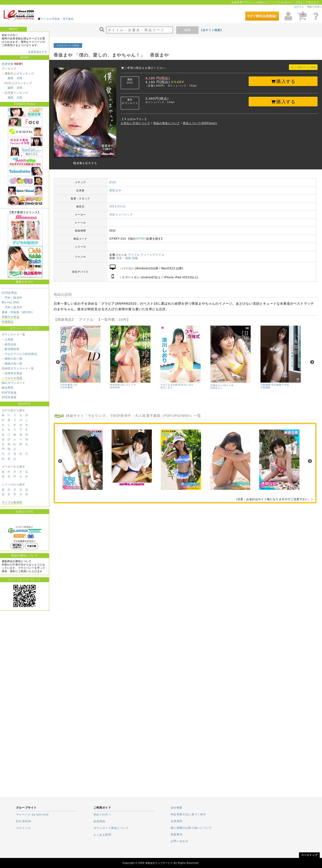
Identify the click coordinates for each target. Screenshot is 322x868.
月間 (19, 78)
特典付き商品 (11, 317)
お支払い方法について (136, 123)
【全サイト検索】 (212, 30)
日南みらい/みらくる (222, 382)
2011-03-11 (118, 203)
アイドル (134, 251)
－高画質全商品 (12, 373)
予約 (8, 298)
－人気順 (8, 339)
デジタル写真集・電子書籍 (57, 19)
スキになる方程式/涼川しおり (177, 382)
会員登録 (99, 821)
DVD (113, 179)
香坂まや (115, 187)
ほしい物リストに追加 (303, 67)
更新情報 (8, 64)
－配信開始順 (11, 349)
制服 (135, 255)
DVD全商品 (10, 293)
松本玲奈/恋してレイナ (123, 382)
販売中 (18, 298)
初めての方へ (315, 7)
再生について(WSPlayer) (200, 123)
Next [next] (312, 359)
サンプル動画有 (12, 502)
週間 (11, 78)
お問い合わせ (179, 841)
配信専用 (8, 388)
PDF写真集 (9, 393)
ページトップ (309, 855)
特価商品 (8, 322)
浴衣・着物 (124, 255)
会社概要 (177, 808)
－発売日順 (9, 344)
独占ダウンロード (14, 383)
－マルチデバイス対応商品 (19, 354)
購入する (283, 81)
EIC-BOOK (24, 821)
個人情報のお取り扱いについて (191, 828)
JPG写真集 (9, 397)
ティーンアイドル (153, 251)
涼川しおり (167, 384)
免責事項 (177, 834)
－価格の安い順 (12, 359)
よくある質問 (102, 835)
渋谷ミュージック (121, 211)
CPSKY (141, 235)
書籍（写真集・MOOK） (18, 312)
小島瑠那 (266, 384)
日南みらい (217, 384)
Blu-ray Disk (11, 302)
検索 (187, 30)
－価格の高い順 (12, 364)
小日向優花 (66, 384)
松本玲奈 (115, 384)
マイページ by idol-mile (32, 815)
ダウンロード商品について (111, 828)
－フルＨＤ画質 (12, 378)
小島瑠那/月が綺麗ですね (275, 382)
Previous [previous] (58, 359)
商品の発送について (167, 123)
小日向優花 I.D (69, 382)
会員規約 (177, 821)
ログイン (299, 7)
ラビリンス (97, 412)
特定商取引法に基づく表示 (188, 814)
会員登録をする (38, 52)
